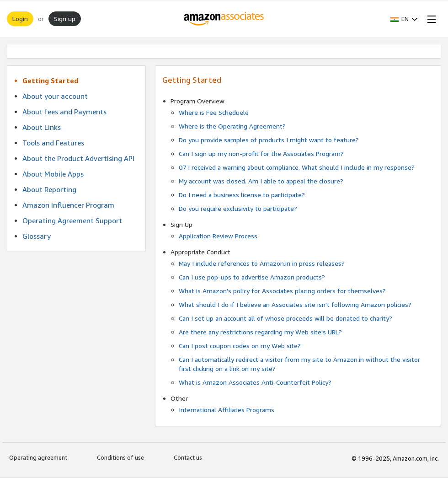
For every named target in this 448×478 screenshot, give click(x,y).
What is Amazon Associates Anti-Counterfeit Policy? (255, 382)
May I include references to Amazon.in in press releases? (262, 263)
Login (20, 19)
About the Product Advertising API (78, 158)
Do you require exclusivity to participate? (238, 208)
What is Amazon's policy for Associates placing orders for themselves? (282, 291)
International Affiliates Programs (227, 410)
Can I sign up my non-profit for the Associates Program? (261, 153)
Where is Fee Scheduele (214, 112)
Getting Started (51, 81)
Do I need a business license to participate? (242, 195)
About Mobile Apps (53, 174)
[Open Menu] (430, 19)
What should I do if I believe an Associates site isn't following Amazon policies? (295, 304)
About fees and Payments (64, 112)
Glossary (37, 236)
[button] (404, 19)
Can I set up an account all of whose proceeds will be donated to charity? (285, 318)
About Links (42, 127)
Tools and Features (53, 143)
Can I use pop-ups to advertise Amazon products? (252, 277)
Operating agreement (38, 457)
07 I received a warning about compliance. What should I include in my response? (297, 167)
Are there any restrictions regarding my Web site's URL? (260, 332)
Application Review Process (218, 236)
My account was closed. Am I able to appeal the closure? (261, 181)
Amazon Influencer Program (68, 205)
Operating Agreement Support (72, 220)
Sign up (65, 19)
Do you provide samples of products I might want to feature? (269, 140)
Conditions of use (120, 457)
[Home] (224, 19)
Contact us (188, 457)
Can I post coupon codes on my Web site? (240, 346)
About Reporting (49, 189)
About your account (55, 96)
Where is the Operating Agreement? (232, 126)
